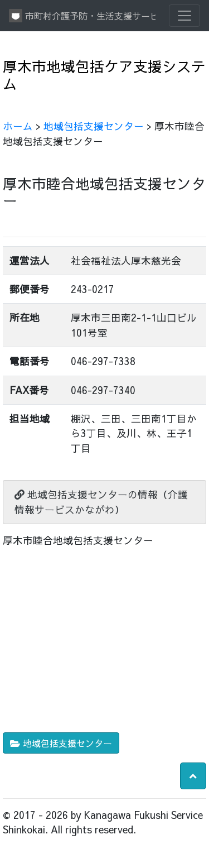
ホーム (18, 126)
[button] (193, 776)
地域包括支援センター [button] (61, 743)
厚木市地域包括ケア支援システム (104, 75)
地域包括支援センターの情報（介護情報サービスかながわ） (101, 502)
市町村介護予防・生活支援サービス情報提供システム (82, 16)
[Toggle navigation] (184, 16)
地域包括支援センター (94, 126)
